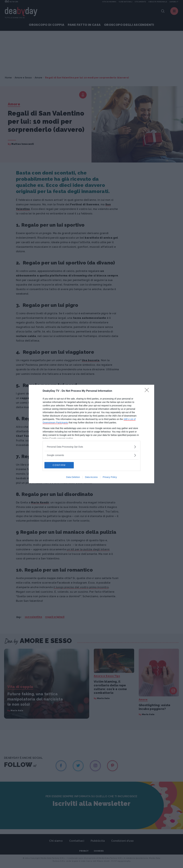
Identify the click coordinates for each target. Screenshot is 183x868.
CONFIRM (60, 465)
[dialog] (91, 434)
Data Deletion (73, 477)
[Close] (148, 391)
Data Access (91, 477)
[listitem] (91, 447)
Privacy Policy (110, 477)
